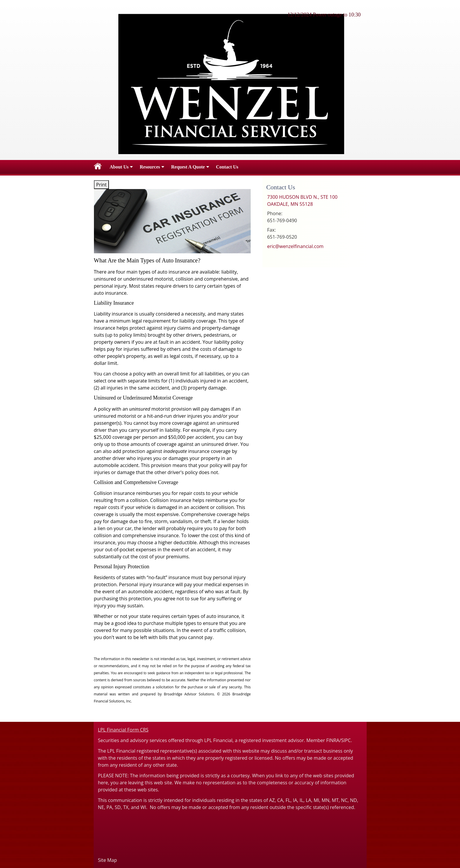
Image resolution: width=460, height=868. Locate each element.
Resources (150, 167)
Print (102, 185)
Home (98, 167)
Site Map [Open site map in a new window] (108, 860)
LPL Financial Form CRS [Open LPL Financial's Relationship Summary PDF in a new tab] (123, 730)
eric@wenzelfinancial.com (295, 246)
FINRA (333, 740)
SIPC (346, 740)
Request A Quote (188, 167)
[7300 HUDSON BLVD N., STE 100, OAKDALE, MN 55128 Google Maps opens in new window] (302, 200)
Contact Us (227, 167)
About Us (119, 167)
